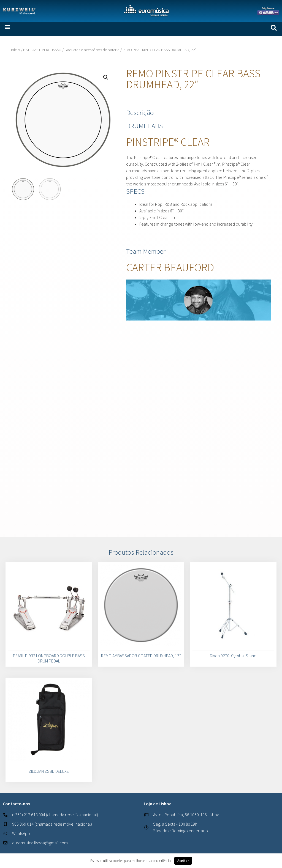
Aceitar (183, 861)
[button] (7, 27)
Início (16, 50)
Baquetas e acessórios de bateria (92, 50)
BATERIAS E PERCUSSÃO (42, 50)
